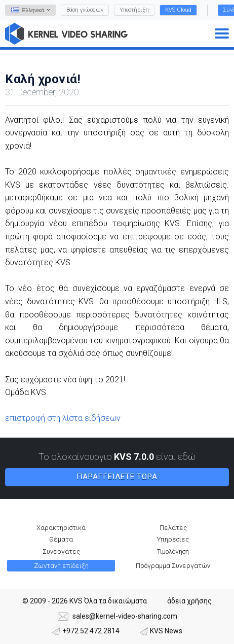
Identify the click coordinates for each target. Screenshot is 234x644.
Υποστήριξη (134, 10)
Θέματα (61, 539)
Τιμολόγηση (173, 551)
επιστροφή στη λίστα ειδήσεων (63, 418)
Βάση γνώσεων (85, 10)
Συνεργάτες (61, 551)
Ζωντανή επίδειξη (61, 566)
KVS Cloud (178, 10)
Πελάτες (173, 528)
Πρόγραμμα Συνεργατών (173, 566)
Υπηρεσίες (173, 539)
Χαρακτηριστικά (61, 528)
